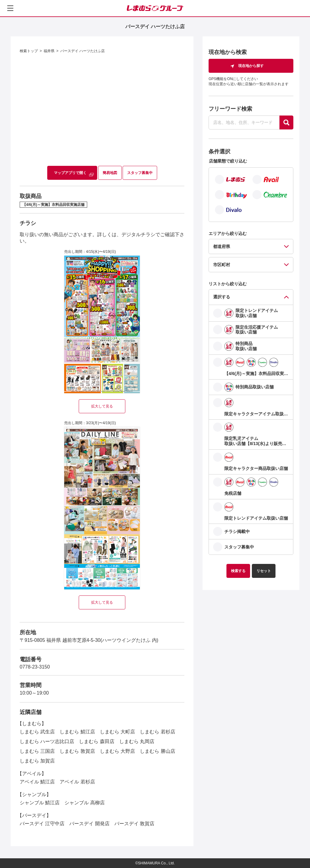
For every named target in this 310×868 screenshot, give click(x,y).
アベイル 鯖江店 (37, 782)
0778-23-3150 (35, 667)
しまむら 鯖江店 (77, 732)
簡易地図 (110, 173)
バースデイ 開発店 (89, 824)
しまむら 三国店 (37, 751)
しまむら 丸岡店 (137, 741)
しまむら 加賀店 (37, 761)
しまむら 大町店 (117, 732)
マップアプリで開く (70, 173)
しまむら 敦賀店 (77, 751)
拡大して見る (102, 406)
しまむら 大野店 (117, 751)
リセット (264, 571)
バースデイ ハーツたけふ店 (82, 51)
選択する (222, 297)
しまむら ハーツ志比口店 (47, 741)
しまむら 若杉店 (157, 732)
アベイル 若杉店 (77, 782)
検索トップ (29, 51)
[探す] (286, 122)
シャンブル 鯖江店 (40, 803)
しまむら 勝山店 (157, 751)
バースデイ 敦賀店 (134, 824)
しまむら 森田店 (97, 741)
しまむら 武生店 (37, 732)
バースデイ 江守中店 (42, 824)
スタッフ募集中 (140, 173)
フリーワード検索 (230, 109)
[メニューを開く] (10, 8)
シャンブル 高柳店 (84, 803)
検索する (238, 571)
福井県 (49, 51)
